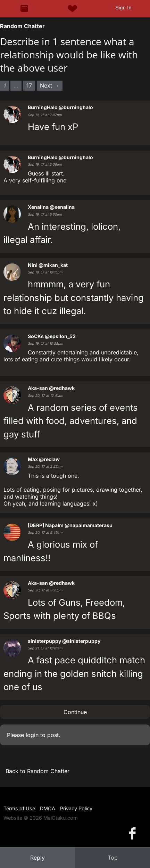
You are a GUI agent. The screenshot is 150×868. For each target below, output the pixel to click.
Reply (37, 858)
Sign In (123, 8)
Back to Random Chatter (37, 771)
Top (113, 858)
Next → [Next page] (50, 85)
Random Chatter (22, 26)
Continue (75, 712)
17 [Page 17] (29, 85)
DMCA (48, 808)
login (32, 735)
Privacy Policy (76, 808)
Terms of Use (19, 808)
